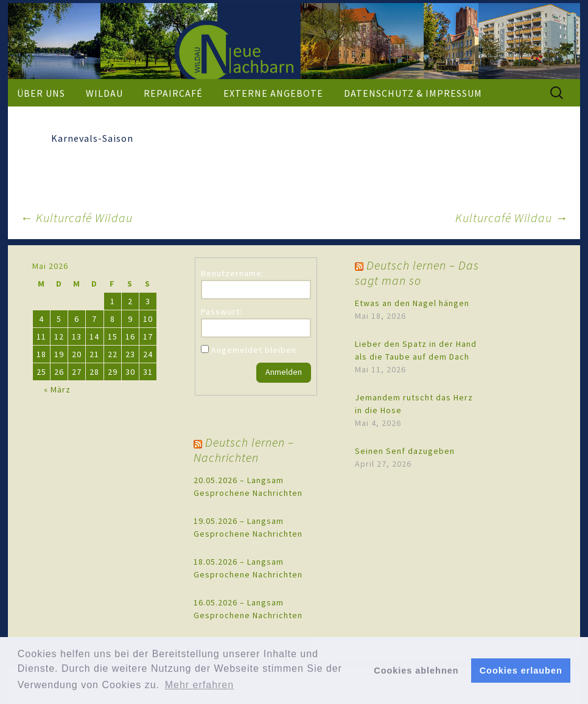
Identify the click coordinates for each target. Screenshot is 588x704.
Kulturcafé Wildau (76, 218)
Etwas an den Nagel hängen (412, 303)
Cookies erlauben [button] (521, 671)
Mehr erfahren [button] (200, 685)
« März (57, 389)
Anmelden (284, 372)
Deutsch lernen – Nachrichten (244, 450)
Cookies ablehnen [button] (416, 671)
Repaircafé (173, 93)
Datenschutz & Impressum (413, 93)
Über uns (41, 93)
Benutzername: (233, 273)
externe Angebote (273, 93)
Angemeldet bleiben (254, 350)
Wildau (104, 93)
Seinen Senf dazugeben (405, 451)
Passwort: (222, 312)
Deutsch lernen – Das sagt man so (417, 273)
